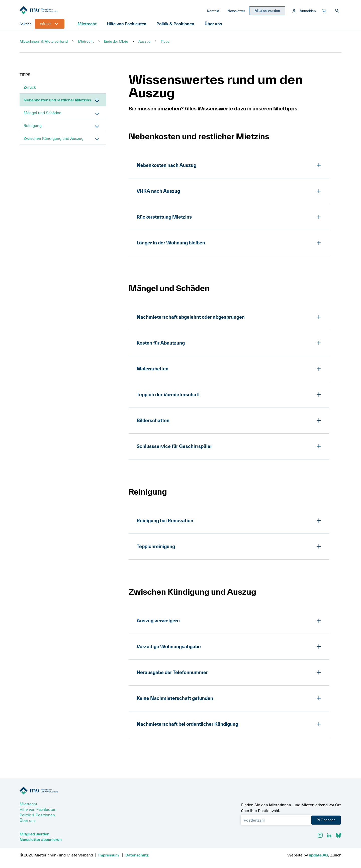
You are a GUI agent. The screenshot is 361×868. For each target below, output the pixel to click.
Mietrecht (88, 26)
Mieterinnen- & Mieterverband (44, 44)
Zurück (30, 90)
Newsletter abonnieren (41, 839)
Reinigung (33, 128)
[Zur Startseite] (57, 12)
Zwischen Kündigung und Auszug (54, 141)
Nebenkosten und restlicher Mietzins (57, 102)
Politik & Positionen (176, 26)
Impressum (109, 855)
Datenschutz (137, 855)
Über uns (214, 26)
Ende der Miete (116, 44)
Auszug (144, 44)
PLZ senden (326, 820)
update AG (319, 855)
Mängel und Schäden (42, 115)
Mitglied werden (34, 834)
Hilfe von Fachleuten (128, 26)
